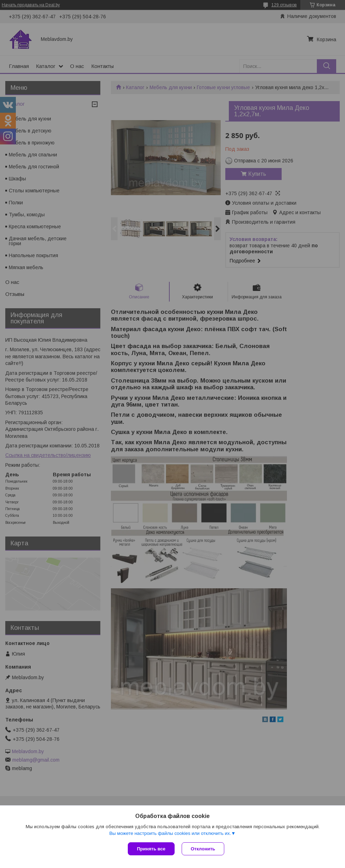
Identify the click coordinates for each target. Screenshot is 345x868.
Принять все (151, 849)
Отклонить (203, 849)
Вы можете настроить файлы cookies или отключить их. (170, 833)
